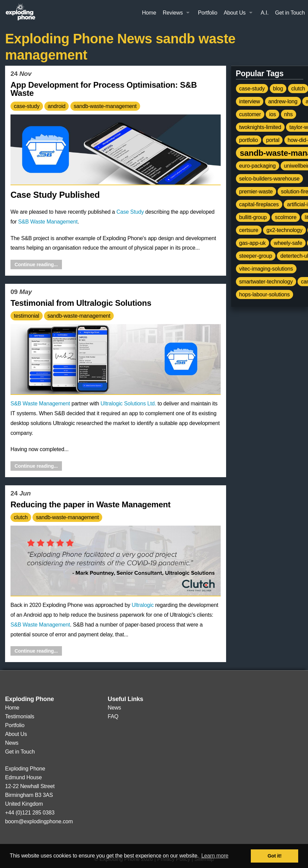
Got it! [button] (275, 856)
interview (250, 101)
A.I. (265, 13)
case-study (27, 106)
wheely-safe (288, 243)
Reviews (173, 13)
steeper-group (256, 256)
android (57, 106)
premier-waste (256, 192)
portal (273, 140)
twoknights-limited (260, 127)
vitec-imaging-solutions (266, 269)
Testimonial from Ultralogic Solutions (81, 303)
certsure (249, 230)
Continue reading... (36, 264)
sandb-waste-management (105, 106)
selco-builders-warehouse (269, 179)
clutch (21, 517)
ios (272, 114)
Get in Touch (290, 13)
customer (250, 114)
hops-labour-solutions (265, 294)
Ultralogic (143, 605)
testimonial (27, 316)
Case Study (130, 212)
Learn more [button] (215, 856)
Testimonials (20, 716)
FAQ (113, 716)
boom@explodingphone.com (39, 821)
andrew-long (283, 101)
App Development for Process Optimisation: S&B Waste (104, 89)
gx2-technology (284, 230)
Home (149, 13)
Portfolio (208, 13)
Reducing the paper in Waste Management (91, 504)
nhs (289, 114)
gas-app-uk (252, 243)
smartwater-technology (266, 282)
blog (278, 89)
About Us (235, 13)
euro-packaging (258, 166)
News (12, 743)
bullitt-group (253, 217)
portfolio (249, 140)
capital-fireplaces (259, 204)
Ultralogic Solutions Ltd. (128, 404)
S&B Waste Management (48, 222)
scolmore (286, 217)
